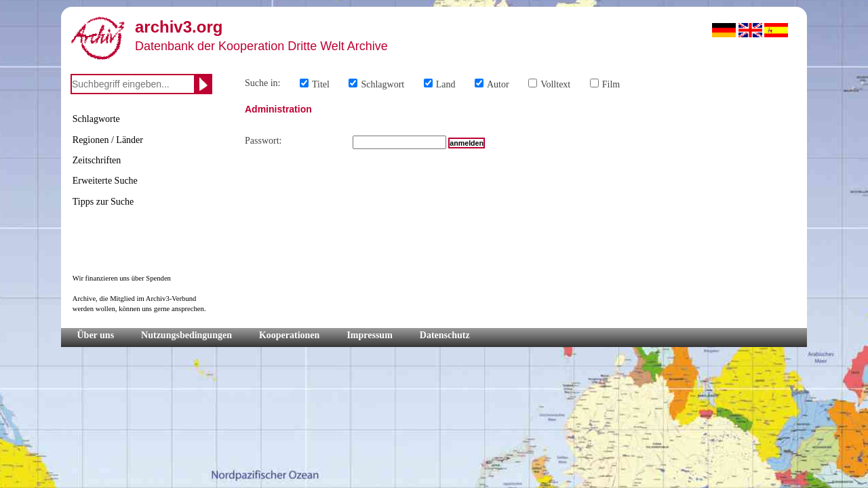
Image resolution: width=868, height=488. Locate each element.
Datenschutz (445, 335)
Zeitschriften (97, 160)
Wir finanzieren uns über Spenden (122, 278)
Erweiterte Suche (105, 181)
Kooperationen (289, 335)
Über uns (96, 335)
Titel (321, 84)
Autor (498, 84)
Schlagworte (96, 119)
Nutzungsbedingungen (186, 335)
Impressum (369, 335)
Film (611, 84)
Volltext (555, 84)
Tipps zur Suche (103, 202)
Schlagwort (382, 84)
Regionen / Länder (108, 140)
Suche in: (263, 83)
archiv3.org (179, 27)
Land (446, 84)
